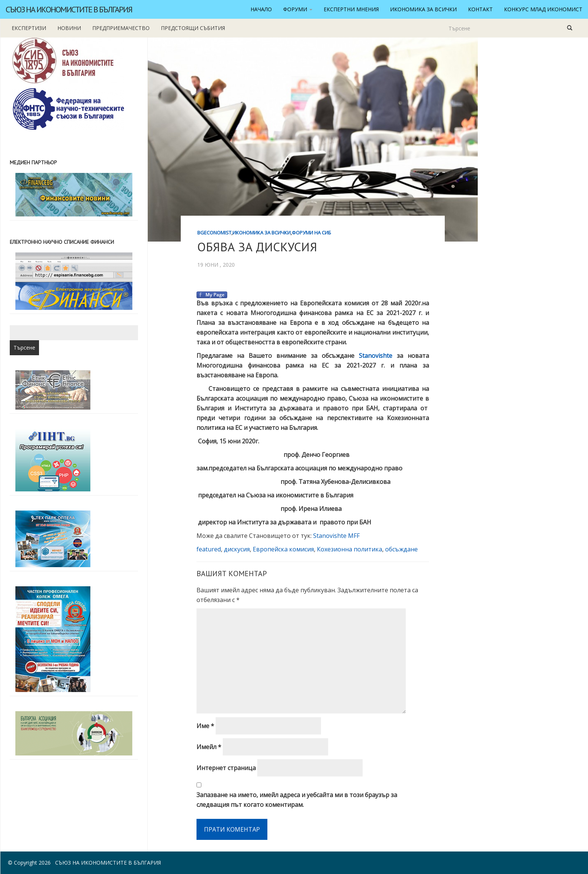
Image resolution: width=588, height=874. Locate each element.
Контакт (480, 9)
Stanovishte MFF (336, 536)
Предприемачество (121, 28)
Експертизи (29, 28)
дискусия (237, 549)
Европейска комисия (283, 549)
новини (69, 28)
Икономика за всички (423, 9)
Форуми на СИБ (311, 233)
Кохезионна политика (349, 549)
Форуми (298, 9)
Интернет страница (226, 768)
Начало (261, 9)
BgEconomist (214, 233)
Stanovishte (376, 356)
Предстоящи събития (193, 28)
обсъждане (401, 549)
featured (209, 549)
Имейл (209, 747)
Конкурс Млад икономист (543, 9)
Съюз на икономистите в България (69, 9)
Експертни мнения (351, 9)
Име (205, 726)
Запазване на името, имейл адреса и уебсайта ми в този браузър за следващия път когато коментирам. (297, 800)
